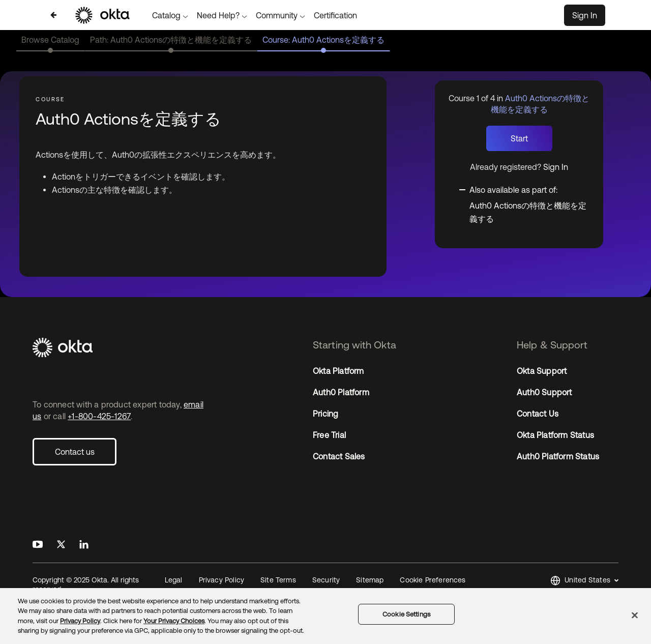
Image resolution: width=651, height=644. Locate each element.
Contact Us (538, 414)
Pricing (325, 414)
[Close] (635, 615)
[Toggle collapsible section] (525, 189)
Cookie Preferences (433, 580)
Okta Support (542, 371)
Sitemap (370, 580)
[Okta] (122, 348)
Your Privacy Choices (174, 621)
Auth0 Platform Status (558, 456)
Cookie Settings (406, 614)
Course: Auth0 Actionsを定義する (323, 40)
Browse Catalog (50, 40)
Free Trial (329, 435)
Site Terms (278, 580)
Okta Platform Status (555, 435)
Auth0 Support (544, 392)
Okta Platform (338, 371)
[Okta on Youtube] (38, 545)
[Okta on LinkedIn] (84, 545)
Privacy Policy (221, 580)
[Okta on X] (61, 545)
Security (326, 580)
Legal (174, 580)
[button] (584, 581)
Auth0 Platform (341, 392)
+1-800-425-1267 (99, 416)
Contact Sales (339, 456)
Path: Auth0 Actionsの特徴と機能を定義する (171, 40)
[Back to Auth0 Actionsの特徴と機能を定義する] (53, 15)
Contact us (75, 452)
